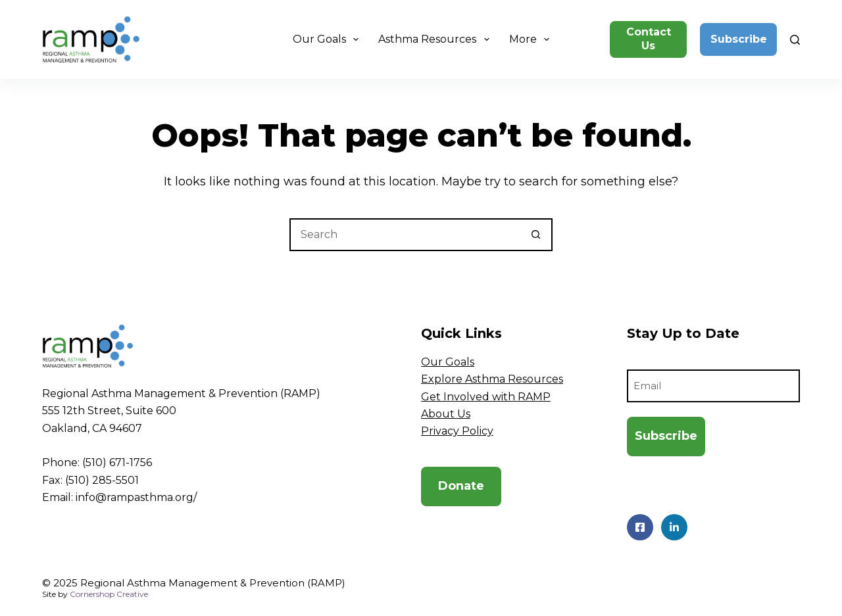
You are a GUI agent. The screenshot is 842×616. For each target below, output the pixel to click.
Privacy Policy (457, 431)
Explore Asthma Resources (492, 379)
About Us (446, 414)
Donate (461, 486)
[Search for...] (405, 235)
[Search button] (536, 235)
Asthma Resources (436, 39)
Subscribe (739, 39)
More (532, 39)
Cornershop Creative (109, 594)
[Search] (795, 40)
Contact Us (649, 39)
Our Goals (328, 39)
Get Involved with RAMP (486, 397)
